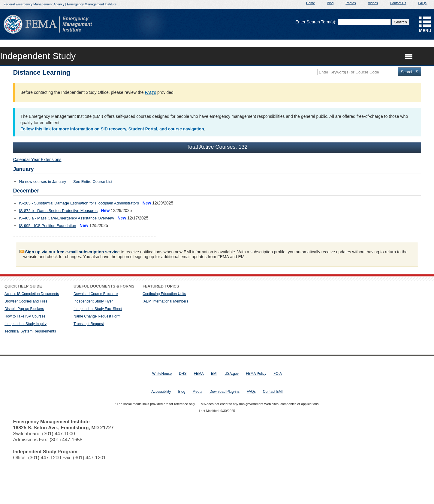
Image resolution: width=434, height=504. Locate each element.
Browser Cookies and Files (26, 301)
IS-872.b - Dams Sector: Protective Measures (58, 211)
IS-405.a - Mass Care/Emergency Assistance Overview (66, 218)
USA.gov (232, 374)
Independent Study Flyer (93, 301)
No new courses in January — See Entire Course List (66, 182)
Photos (351, 3)
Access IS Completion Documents (32, 294)
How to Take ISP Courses (25, 316)
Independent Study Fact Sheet (98, 309)
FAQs (422, 3)
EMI (214, 374)
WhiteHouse (162, 374)
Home (310, 3)
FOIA (278, 374)
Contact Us (398, 3)
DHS (183, 374)
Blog (330, 3)
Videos (373, 3)
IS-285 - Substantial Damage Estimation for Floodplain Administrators (79, 203)
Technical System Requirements (30, 331)
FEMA (199, 374)
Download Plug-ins (225, 392)
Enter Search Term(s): (316, 22)
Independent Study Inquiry (26, 324)
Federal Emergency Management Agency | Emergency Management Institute (60, 4)
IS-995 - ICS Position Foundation (47, 226)
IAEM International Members (165, 301)
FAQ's (150, 92)
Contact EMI (273, 392)
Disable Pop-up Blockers (24, 309)
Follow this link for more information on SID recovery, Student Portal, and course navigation (112, 129)
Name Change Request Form (97, 316)
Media (197, 392)
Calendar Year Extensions (37, 160)
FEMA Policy (256, 374)
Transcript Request (89, 324)
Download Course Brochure (96, 294)
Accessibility (161, 392)
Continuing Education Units (164, 294)
